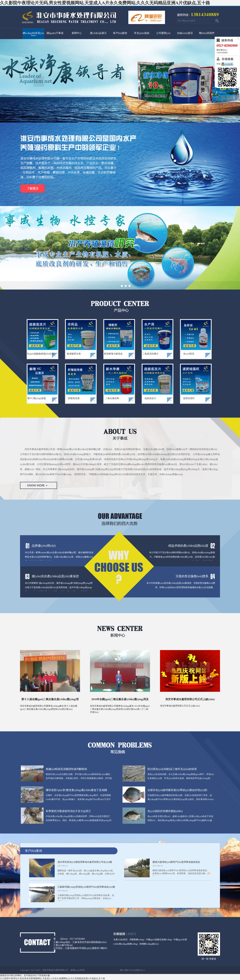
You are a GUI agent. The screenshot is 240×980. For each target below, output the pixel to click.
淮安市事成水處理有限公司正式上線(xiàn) (190, 699)
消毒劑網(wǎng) (137, 940)
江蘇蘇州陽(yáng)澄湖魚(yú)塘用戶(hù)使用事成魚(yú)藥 (86, 887)
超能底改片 (150, 398)
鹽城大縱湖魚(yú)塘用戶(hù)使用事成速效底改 (176, 862)
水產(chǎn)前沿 (120, 940)
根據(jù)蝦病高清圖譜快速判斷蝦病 (66, 769)
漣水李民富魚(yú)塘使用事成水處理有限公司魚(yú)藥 (85, 862)
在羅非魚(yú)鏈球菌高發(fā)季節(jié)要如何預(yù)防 (177, 790)
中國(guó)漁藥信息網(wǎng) (159, 940)
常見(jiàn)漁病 (142, 33)
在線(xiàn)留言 (185, 33)
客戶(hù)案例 (120, 33)
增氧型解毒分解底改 (112, 354)
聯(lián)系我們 (207, 33)
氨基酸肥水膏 (74, 354)
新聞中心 (77, 33)
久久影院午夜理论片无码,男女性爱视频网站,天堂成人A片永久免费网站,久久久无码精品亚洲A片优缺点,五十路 (105, 3)
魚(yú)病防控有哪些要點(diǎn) (165, 811)
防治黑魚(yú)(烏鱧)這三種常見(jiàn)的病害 (172, 769)
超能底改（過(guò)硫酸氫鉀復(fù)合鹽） (35, 354)
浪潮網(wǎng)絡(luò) (149, 944)
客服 (225, 64)
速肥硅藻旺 (189, 398)
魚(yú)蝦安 (189, 354)
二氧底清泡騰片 (150, 354)
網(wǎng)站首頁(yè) (33, 33)
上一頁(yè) (39, 81)
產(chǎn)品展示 (98, 33)
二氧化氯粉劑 (112, 398)
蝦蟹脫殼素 (74, 398)
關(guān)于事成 (55, 33)
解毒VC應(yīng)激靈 (35, 398)
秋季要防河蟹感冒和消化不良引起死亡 (68, 811)
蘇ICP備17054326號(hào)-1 (132, 970)
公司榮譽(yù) (163, 33)
